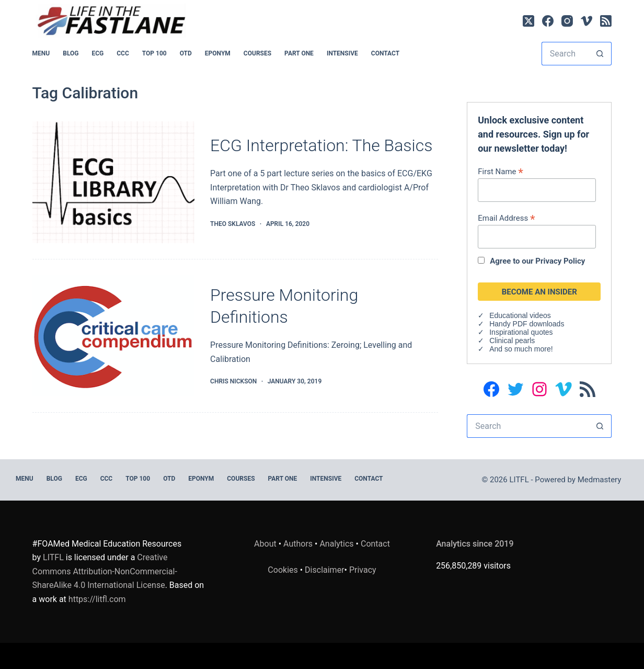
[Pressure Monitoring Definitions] (113, 336)
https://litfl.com (97, 599)
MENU (41, 53)
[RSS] (606, 21)
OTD (186, 53)
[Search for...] (565, 54)
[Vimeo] (586, 21)
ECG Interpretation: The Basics (321, 145)
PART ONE (299, 53)
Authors (298, 544)
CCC (123, 53)
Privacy (363, 570)
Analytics (336, 544)
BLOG (71, 53)
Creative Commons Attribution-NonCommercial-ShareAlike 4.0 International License (105, 571)
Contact (385, 53)
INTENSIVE (342, 53)
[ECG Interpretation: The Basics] (113, 182)
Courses (257, 53)
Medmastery (600, 480)
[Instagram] (567, 21)
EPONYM (218, 53)
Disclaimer (324, 570)
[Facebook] (548, 21)
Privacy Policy (560, 261)
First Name (501, 171)
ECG (97, 53)
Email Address (506, 218)
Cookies (284, 570)
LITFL (53, 557)
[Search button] (600, 54)
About (265, 544)
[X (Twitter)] (528, 21)
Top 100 (154, 53)
